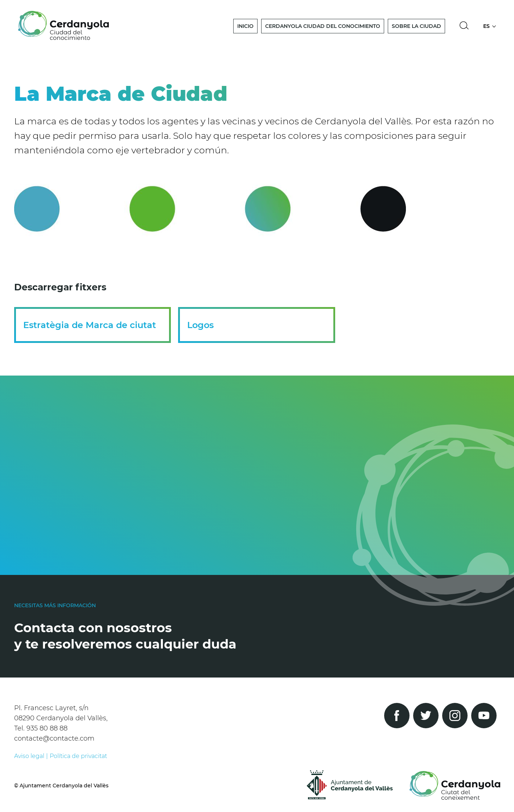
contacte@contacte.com (54, 738)
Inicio (245, 26)
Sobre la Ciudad (416, 26)
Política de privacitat (78, 756)
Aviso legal (29, 756)
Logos (200, 325)
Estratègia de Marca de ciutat (90, 325)
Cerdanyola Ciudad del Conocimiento (323, 26)
